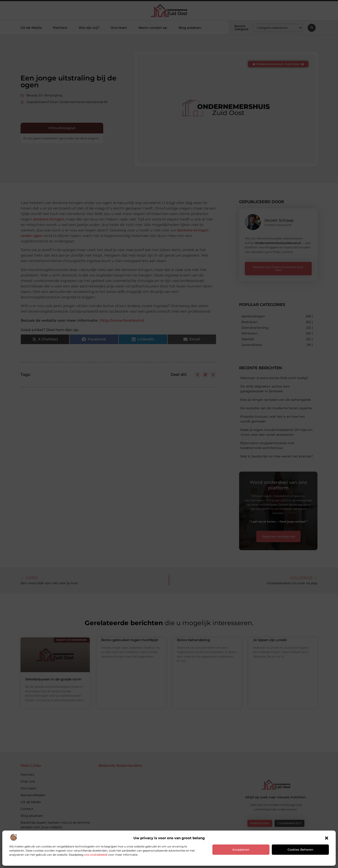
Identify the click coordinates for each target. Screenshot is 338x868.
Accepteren (241, 849)
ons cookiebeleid (96, 855)
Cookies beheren (300, 849)
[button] (327, 838)
